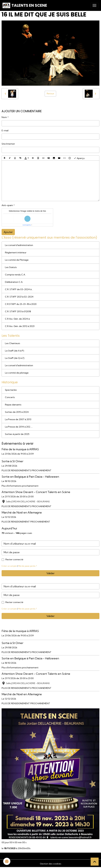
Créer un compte (9, 566)
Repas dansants (13, 405)
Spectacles (11, 390)
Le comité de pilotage (17, 373)
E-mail (5, 130)
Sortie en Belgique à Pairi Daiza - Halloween (30, 477)
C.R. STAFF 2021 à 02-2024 (19, 297)
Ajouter (8, 232)
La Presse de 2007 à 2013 (18, 419)
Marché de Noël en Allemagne (22, 512)
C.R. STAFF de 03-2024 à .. (19, 289)
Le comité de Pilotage (17, 260)
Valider (50, 573)
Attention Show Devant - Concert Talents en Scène (36, 492)
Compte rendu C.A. (15, 275)
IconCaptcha (27, 225)
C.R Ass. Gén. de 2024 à (17, 319)
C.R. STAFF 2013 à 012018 (18, 311)
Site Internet (8, 144)
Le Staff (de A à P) (15, 351)
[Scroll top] (95, 862)
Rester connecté (14, 559)
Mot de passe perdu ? (27, 566)
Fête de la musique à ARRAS (20, 449)
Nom (4, 117)
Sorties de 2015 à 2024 (17, 412)
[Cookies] (7, 861)
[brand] (25, 5)
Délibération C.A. (14, 282)
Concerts (10, 397)
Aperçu (79, 158)
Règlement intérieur (16, 253)
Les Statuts (11, 267)
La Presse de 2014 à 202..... (19, 427)
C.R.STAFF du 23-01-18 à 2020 (21, 304)
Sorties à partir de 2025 (17, 434)
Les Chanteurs (13, 343)
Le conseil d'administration (19, 245)
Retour (50, 94)
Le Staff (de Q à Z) (15, 358)
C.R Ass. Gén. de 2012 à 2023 (20, 326)
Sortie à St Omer (12, 461)
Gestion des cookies (51, 864)
